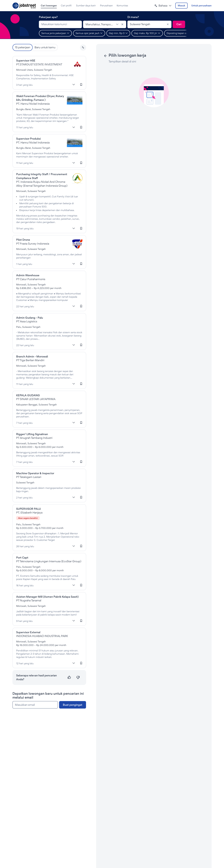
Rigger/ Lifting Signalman (32, 434)
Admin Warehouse (28, 275)
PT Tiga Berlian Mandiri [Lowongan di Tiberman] (30, 360)
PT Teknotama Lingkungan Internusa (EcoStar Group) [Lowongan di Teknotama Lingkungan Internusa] (49, 561)
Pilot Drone (23, 240)
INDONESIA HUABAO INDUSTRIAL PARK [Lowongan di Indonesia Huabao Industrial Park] (42, 636)
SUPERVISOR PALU (29, 509)
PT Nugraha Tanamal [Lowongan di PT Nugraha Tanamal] (29, 600)
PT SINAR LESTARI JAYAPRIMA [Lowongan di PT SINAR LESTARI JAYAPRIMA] (36, 399)
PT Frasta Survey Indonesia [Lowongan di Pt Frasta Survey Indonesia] (33, 244)
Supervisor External (28, 632)
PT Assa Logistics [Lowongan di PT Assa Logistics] (27, 321)
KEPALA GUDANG (28, 395)
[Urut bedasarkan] (83, 48)
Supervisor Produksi (28, 139)
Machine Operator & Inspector (35, 473)
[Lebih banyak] (74, 85)
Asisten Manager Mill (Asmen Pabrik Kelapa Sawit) (47, 597)
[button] (163, 6)
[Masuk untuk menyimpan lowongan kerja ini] (81, 85)
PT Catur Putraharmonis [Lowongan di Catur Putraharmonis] (31, 279)
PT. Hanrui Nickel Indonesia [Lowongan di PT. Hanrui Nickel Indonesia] (33, 104)
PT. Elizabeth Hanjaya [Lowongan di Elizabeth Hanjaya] (29, 512)
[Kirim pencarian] (179, 24)
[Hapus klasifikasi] (122, 24)
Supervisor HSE (26, 60)
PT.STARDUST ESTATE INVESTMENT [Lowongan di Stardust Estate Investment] (39, 64)
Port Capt (22, 558)
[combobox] (60, 24)
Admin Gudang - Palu (30, 318)
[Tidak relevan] (78, 677)
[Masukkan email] (35, 705)
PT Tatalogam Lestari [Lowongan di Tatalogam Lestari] (29, 477)
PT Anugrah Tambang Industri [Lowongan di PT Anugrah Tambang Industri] (34, 438)
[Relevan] (69, 677)
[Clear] (168, 24)
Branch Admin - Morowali (32, 356)
